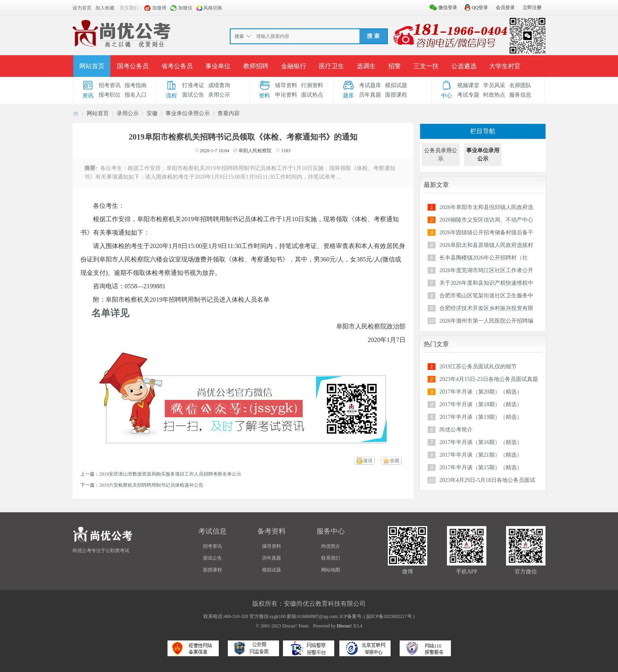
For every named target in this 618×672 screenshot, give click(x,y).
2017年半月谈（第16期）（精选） (481, 442)
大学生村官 (505, 66)
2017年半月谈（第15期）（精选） (481, 468)
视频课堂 (468, 85)
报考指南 (136, 85)
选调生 (366, 66)
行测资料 (312, 85)
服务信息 (520, 95)
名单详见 (110, 313)
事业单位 (218, 66)
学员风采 (494, 85)
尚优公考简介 (456, 430)
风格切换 (213, 8)
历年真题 (370, 95)
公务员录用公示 (441, 155)
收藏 (395, 461)
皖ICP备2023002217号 (389, 616)
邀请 (368, 461)
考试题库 (370, 85)
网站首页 (92, 66)
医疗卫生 (331, 66)
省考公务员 (177, 66)
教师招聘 (256, 66)
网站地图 (331, 570)
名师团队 (520, 85)
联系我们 (331, 558)
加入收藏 (105, 8)
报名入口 (136, 95)
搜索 (239, 36)
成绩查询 (219, 85)
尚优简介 (331, 546)
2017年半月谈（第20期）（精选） (481, 392)
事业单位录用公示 (188, 113)
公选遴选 (464, 66)
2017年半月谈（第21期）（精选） (481, 455)
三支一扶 (426, 66)
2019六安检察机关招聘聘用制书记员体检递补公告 (151, 485)
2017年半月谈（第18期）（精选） (481, 404)
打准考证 (193, 85)
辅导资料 (286, 85)
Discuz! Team (295, 626)
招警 (395, 66)
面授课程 (396, 95)
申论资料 (286, 95)
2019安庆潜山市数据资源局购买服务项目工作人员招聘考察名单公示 (170, 474)
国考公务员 (133, 66)
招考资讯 (110, 85)
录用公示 (219, 95)
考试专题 (468, 95)
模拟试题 (396, 85)
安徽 (152, 113)
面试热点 (312, 95)
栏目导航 (483, 131)
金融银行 (294, 66)
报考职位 (110, 95)
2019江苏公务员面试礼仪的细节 (478, 367)
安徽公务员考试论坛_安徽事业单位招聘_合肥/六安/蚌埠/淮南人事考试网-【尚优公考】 (76, 113)
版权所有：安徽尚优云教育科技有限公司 (309, 604)
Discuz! (344, 626)
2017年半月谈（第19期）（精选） (481, 417)
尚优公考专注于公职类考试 (101, 551)
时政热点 (494, 95)
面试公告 (193, 95)
